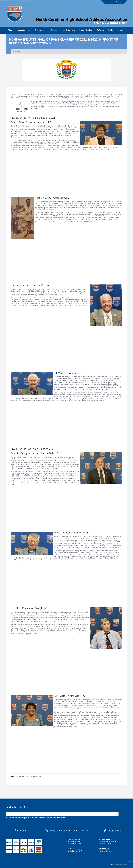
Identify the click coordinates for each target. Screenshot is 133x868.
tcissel (15, 777)
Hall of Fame (26, 777)
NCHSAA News (36, 777)
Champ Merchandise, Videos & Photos (68, 831)
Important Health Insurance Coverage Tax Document (119, 864)
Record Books (113, 831)
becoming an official (25, 818)
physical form (45, 818)
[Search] (62, 814)
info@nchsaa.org (77, 843)
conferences (62, 818)
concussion (36, 818)
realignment (54, 818)
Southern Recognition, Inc (40, 105)
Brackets (20, 831)
